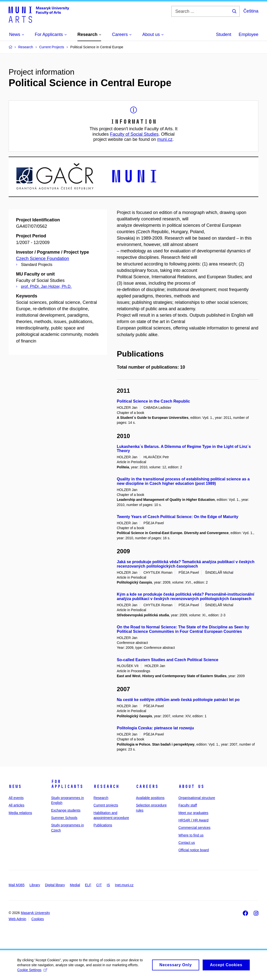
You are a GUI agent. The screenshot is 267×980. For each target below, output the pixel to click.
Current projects (106, 805)
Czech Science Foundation (43, 259)
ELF (88, 885)
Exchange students (66, 810)
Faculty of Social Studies (134, 134)
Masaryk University (35, 913)
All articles (17, 805)
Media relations (20, 813)
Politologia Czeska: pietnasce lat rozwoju (155, 728)
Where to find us (191, 835)
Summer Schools (64, 818)
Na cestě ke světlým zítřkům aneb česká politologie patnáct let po (178, 700)
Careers (147, 786)
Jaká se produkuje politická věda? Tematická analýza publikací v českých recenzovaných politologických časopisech (186, 564)
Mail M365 (17, 885)
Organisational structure (197, 798)
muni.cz (165, 139)
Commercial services (195, 828)
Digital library (55, 885)
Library (35, 885)
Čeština (251, 11)
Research (106, 786)
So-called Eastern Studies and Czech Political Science (168, 660)
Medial (75, 885)
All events (16, 798)
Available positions (150, 798)
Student (224, 34)
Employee (249, 34)
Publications (103, 825)
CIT (99, 885)
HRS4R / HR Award (194, 820)
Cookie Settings (32, 970)
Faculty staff (188, 805)
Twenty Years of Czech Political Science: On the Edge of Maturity (178, 517)
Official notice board (194, 850)
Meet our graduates (193, 813)
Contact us (187, 843)
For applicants (67, 784)
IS (108, 885)
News (15, 786)
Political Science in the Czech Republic (153, 401)
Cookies (38, 919)
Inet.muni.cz (124, 885)
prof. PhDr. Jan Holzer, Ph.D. (46, 286)
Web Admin (17, 919)
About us (191, 786)
